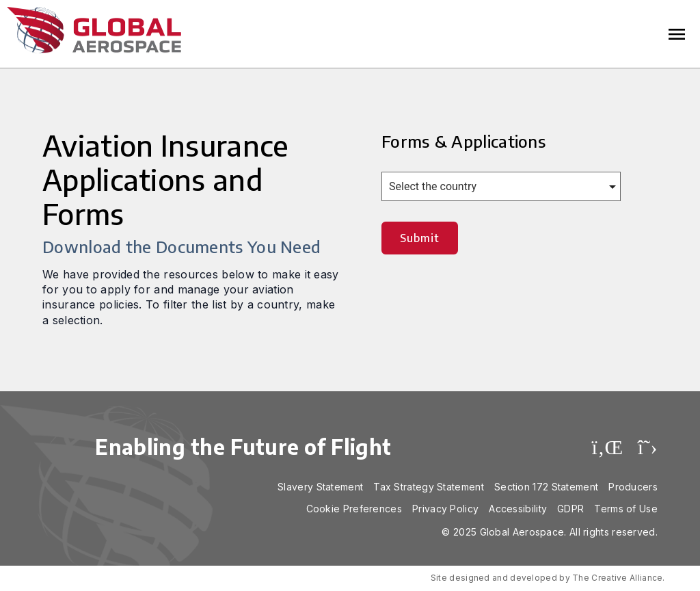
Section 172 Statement (546, 487)
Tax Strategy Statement (429, 487)
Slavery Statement (320, 487)
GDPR (570, 509)
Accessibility (518, 509)
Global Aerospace (94, 30)
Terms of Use (626, 509)
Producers (633, 487)
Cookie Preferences (354, 509)
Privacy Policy (445, 509)
